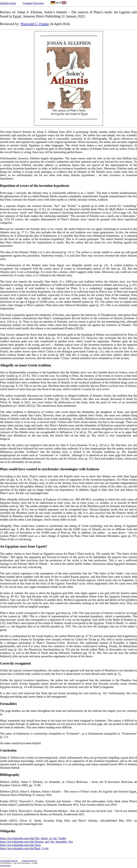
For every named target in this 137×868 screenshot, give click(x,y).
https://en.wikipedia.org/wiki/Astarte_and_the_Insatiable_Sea (36, 842)
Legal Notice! (5, 865)
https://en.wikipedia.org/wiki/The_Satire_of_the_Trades (33, 838)
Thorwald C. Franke (35, 24)
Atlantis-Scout (8, 3)
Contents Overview (33, 3)
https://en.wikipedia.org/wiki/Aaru (20, 845)
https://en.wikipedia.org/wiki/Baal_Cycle (24, 848)
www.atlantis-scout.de (9, 861)
